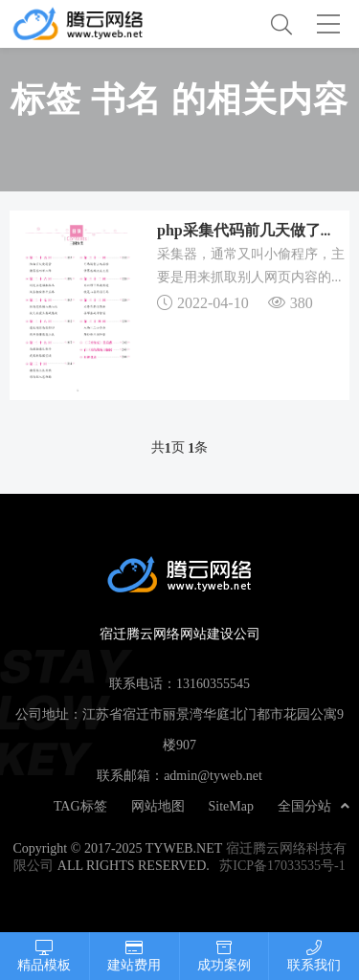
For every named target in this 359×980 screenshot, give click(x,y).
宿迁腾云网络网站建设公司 (95, 24)
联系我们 (314, 956)
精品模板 (45, 956)
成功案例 (224, 956)
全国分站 (314, 806)
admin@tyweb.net (213, 775)
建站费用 (135, 956)
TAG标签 (80, 806)
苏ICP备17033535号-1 (282, 865)
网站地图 (158, 806)
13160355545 (213, 683)
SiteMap (231, 806)
